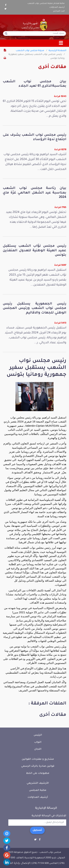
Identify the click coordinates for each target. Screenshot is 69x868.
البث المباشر (59, 11)
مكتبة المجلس (38, 790)
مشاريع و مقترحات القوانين (38, 759)
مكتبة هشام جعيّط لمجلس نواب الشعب (46, 3)
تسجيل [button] (37, 830)
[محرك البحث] (34, 33)
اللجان (38, 749)
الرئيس (38, 735)
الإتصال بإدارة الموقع (17, 863)
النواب (38, 742)
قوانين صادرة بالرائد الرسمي (38, 766)
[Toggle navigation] (61, 43)
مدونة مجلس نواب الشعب (30, 51)
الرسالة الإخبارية (46, 808)
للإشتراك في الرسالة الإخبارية (49, 816)
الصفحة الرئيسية (57, 51)
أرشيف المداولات (57, 7)
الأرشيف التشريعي (38, 783)
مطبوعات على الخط (38, 773)
